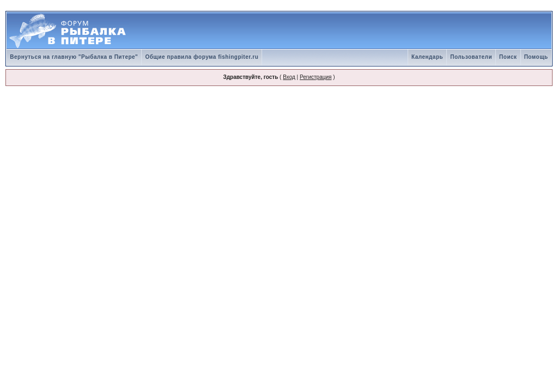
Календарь (427, 57)
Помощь (536, 57)
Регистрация (316, 77)
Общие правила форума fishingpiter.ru (202, 57)
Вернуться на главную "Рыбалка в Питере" (74, 57)
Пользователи (471, 57)
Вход (289, 77)
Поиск (508, 57)
